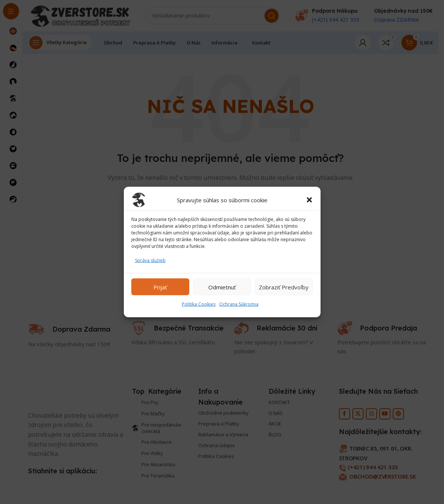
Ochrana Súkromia (239, 304)
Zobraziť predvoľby (284, 287)
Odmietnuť (222, 287)
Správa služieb (150, 260)
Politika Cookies (199, 304)
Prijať (160, 287)
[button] (309, 200)
